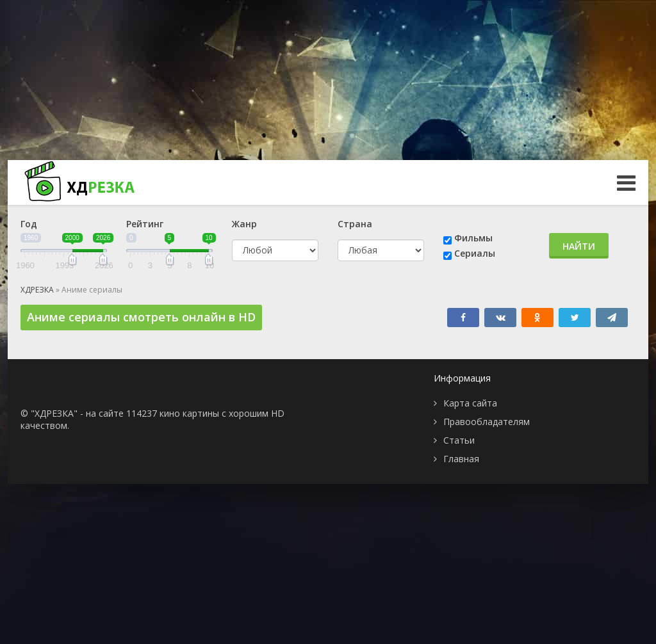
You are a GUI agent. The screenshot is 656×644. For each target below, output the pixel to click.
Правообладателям (487, 422)
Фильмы (473, 238)
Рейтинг (145, 224)
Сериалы (475, 253)
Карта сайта (470, 403)
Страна (355, 224)
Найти (579, 246)
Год (29, 224)
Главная (461, 459)
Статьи (459, 440)
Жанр (244, 224)
